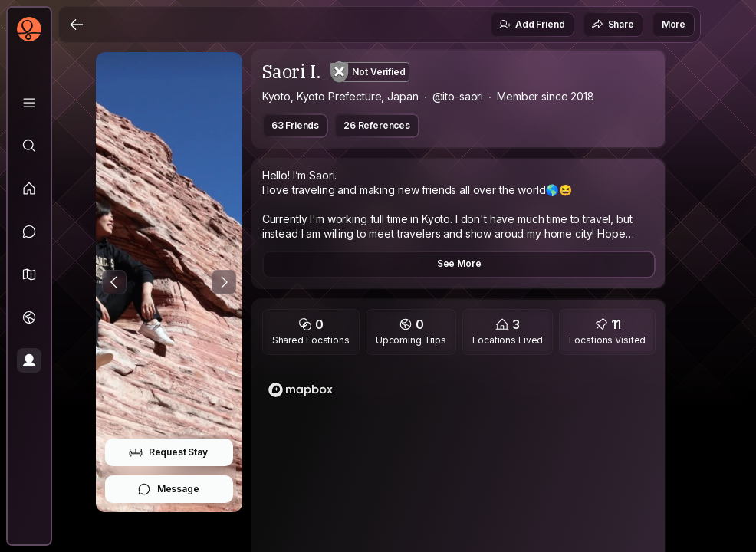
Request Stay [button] (168, 452)
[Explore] (29, 146)
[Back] (77, 25)
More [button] (674, 24)
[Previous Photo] (114, 282)
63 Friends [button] (295, 125)
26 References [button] (377, 125)
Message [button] (168, 489)
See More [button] (459, 263)
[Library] (29, 103)
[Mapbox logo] (301, 390)
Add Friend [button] (531, 25)
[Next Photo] (224, 282)
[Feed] (29, 189)
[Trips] (29, 317)
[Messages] (29, 232)
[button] (29, 274)
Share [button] (613, 25)
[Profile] (29, 360)
